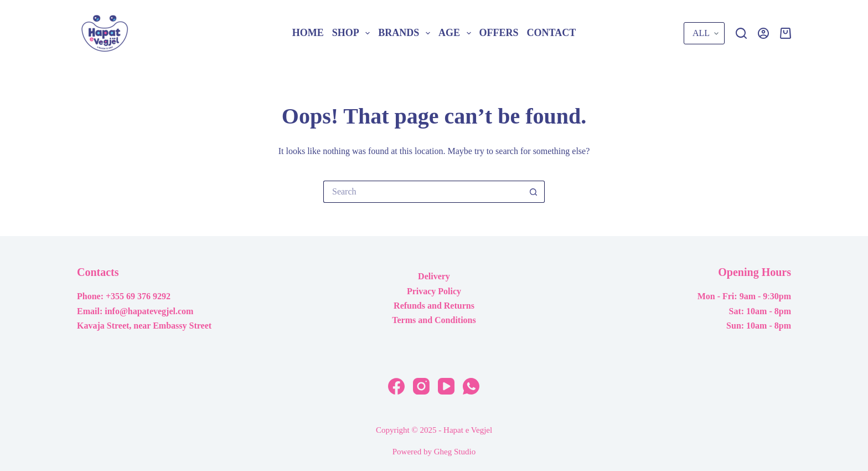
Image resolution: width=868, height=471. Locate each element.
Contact (552, 33)
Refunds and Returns (434, 306)
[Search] (741, 33)
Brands (406, 33)
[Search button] (534, 192)
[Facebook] (396, 386)
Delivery (434, 276)
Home (308, 33)
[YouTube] (446, 386)
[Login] (763, 33)
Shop (353, 33)
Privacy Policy (434, 291)
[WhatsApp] (471, 386)
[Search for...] (423, 192)
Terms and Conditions (434, 320)
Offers (499, 33)
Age (457, 33)
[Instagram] (421, 386)
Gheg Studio (455, 452)
